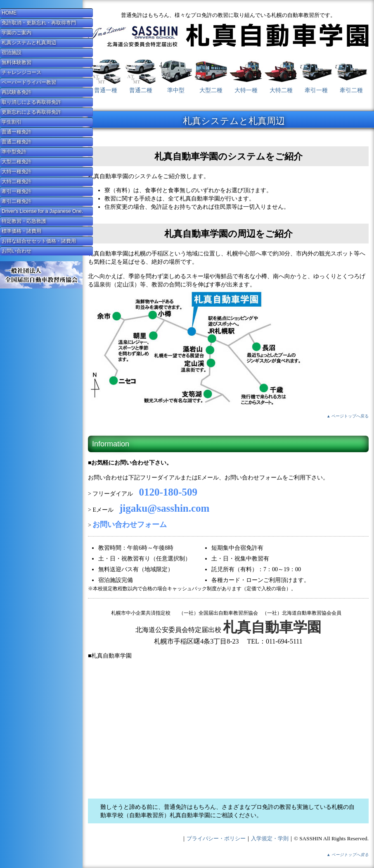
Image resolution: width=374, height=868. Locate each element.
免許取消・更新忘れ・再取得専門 (39, 23)
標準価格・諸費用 (21, 231)
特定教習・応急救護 (24, 221)
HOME (9, 13)
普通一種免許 (17, 132)
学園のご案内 (17, 33)
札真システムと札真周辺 (29, 43)
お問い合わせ (17, 251)
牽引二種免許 (17, 201)
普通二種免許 (17, 142)
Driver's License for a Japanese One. (42, 211)
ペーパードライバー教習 (29, 82)
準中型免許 (14, 152)
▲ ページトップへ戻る (348, 416)
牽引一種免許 (17, 191)
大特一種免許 (17, 172)
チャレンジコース (21, 72)
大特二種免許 (17, 181)
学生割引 (12, 122)
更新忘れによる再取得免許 (31, 112)
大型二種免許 (17, 162)
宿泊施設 (12, 52)
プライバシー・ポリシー (216, 838)
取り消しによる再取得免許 (31, 102)
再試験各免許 (17, 92)
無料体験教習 (17, 62)
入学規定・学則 (270, 838)
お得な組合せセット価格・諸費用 (39, 241)
